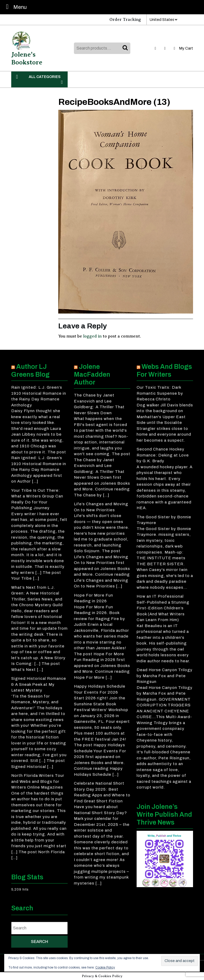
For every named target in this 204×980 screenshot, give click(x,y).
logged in (92, 336)
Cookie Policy (105, 967)
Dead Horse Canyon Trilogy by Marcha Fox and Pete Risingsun (165, 676)
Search (126, 48)
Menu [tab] (15, 7)
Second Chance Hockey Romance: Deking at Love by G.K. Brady (163, 455)
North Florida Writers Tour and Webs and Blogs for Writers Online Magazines (38, 781)
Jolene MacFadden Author (92, 374)
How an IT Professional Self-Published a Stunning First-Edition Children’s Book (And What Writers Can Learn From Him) (163, 608)
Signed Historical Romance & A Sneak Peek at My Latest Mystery (39, 684)
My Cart (183, 48)
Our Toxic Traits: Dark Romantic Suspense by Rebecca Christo (160, 393)
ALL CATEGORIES (39, 79)
